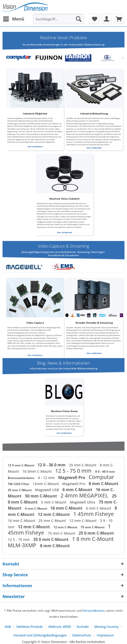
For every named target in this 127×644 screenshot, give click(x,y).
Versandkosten (94, 611)
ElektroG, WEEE (60, 627)
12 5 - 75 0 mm (74, 471)
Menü (14, 18)
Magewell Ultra (83, 502)
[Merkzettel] (94, 19)
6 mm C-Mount (78, 490)
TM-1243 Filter (19, 484)
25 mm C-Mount (83, 465)
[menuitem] (13, 19)
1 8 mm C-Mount (93, 539)
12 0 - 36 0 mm (52, 465)
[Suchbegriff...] (58, 19)
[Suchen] (79, 19)
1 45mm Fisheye (94, 514)
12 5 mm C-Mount (21, 465)
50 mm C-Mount (41, 496)
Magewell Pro (72, 478)
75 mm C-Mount (93, 527)
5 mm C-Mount (54, 502)
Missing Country (106, 627)
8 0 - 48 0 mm (105, 472)
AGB (8, 627)
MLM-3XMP (23, 545)
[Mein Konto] (107, 19)
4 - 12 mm (47, 478)
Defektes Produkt (30, 627)
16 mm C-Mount (67, 508)
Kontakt (83, 627)
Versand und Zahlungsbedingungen (40, 635)
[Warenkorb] (119, 19)
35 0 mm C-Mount (51, 539)
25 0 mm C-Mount (96, 533)
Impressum (105, 635)
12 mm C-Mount (54, 514)
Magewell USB (47, 490)
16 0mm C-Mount (38, 471)
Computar (101, 477)
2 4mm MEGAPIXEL (85, 495)
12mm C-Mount (46, 484)
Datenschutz (82, 635)
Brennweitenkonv (22, 478)
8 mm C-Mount (104, 484)
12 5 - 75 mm (19, 540)
